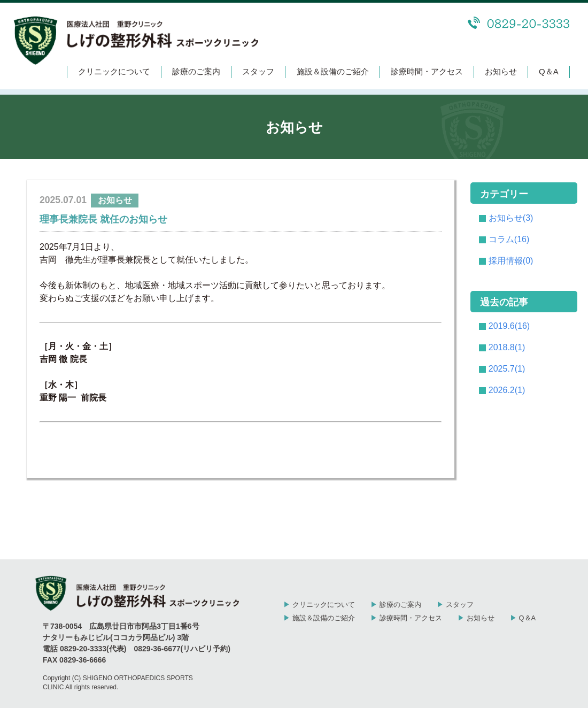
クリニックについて (114, 71)
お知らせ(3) (511, 218)
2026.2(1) (507, 390)
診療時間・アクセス (427, 71)
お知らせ (501, 71)
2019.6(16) (509, 326)
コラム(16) (509, 239)
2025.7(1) (507, 369)
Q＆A (549, 71)
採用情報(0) (511, 261)
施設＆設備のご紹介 (333, 71)
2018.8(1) (507, 347)
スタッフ (258, 71)
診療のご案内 (196, 71)
